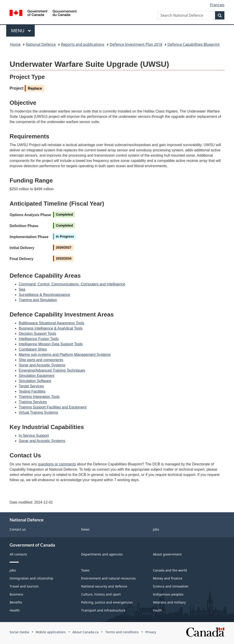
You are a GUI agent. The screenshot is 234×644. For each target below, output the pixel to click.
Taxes (85, 570)
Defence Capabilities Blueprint (194, 44)
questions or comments (57, 464)
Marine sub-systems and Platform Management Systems (65, 355)
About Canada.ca (85, 632)
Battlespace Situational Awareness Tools (52, 323)
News (85, 529)
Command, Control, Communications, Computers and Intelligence (72, 284)
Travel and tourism (24, 586)
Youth (157, 610)
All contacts (18, 554)
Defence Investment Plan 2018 (136, 44)
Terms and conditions (122, 632)
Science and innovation (171, 586)
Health (15, 610)
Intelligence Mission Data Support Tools (51, 344)
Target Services (31, 386)
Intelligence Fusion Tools (39, 339)
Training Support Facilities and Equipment (53, 407)
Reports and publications (83, 44)
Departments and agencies (102, 554)
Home (15, 44)
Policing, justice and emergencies (107, 602)
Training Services (33, 402)
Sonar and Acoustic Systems (42, 365)
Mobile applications (51, 632)
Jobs (156, 529)
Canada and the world (170, 570)
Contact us (18, 529)
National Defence (41, 44)
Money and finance (168, 578)
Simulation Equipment (37, 376)
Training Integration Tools (39, 397)
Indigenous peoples (168, 594)
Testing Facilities (32, 391)
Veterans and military (169, 602)
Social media (19, 632)
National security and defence (104, 586)
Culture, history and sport (101, 594)
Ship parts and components (41, 360)
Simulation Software (35, 381)
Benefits (16, 602)
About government (167, 554)
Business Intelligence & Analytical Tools (51, 328)
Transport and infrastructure (103, 610)
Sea (22, 289)
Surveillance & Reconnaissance (44, 295)
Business (16, 594)
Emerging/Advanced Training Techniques (52, 370)
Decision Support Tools (37, 334)
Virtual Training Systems (38, 412)
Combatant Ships (33, 349)
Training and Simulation (38, 300)
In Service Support (34, 436)
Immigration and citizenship (31, 578)
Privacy (151, 632)
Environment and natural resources (108, 578)
